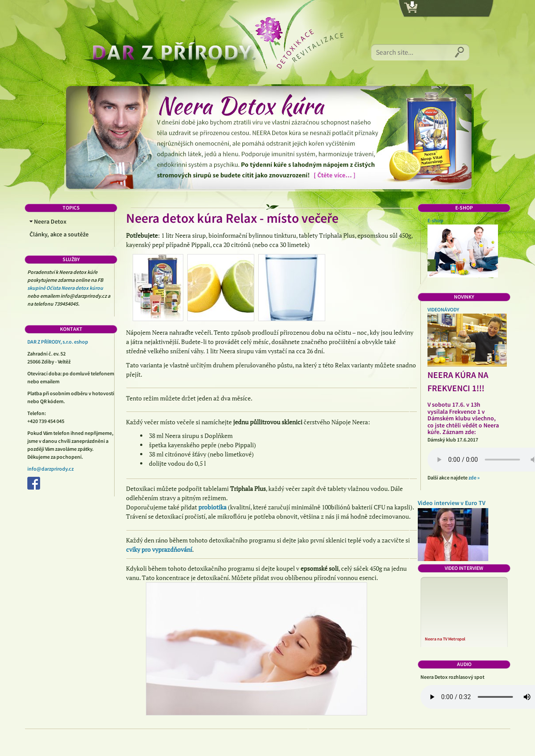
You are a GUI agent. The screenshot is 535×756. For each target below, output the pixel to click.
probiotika (212, 507)
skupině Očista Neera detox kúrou (65, 288)
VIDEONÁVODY (443, 310)
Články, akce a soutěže (59, 235)
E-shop (435, 221)
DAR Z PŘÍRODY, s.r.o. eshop (58, 342)
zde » (474, 478)
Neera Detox (48, 222)
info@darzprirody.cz (50, 469)
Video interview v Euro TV (451, 503)
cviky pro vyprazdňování (159, 549)
